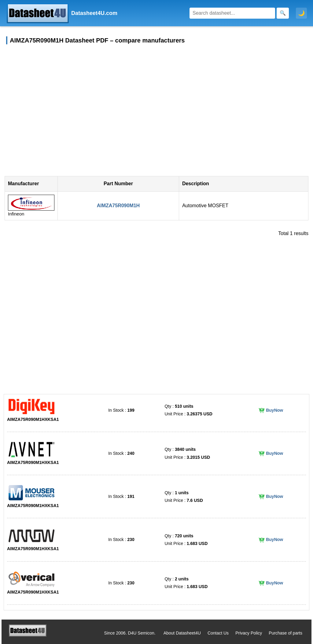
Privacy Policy (249, 633)
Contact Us (218, 633)
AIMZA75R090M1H (118, 206)
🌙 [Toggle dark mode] (301, 13)
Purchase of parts (285, 633)
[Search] (232, 13)
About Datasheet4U (182, 633)
